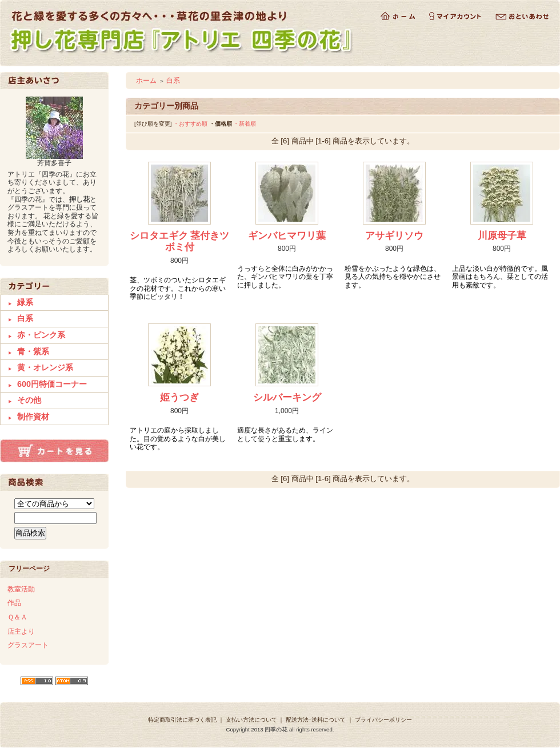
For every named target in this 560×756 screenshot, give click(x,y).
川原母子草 (502, 236)
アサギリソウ (394, 236)
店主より (21, 631)
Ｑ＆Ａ (17, 617)
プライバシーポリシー (383, 720)
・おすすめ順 (190, 124)
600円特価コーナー (52, 384)
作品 (14, 603)
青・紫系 (33, 351)
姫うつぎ (179, 397)
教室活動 (21, 589)
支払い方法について (251, 720)
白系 (25, 318)
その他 (29, 400)
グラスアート (28, 645)
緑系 (25, 302)
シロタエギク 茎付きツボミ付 (180, 241)
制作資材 (33, 417)
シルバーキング (287, 397)
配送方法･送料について (316, 720)
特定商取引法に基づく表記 (182, 720)
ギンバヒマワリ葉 (287, 236)
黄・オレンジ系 (45, 367)
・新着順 (245, 124)
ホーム (146, 81)
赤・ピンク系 (41, 335)
